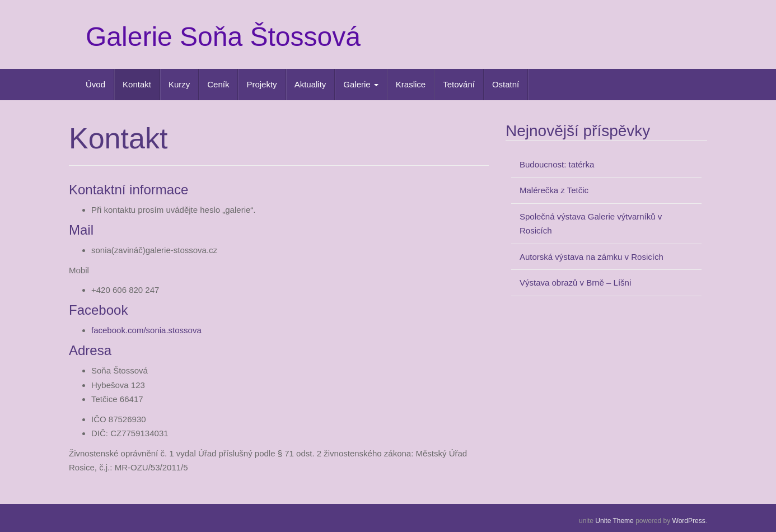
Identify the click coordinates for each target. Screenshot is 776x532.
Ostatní (506, 84)
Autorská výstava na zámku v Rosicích (592, 257)
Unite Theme (614, 521)
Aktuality (310, 84)
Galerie (361, 84)
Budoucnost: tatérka (557, 164)
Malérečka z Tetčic (554, 190)
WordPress (689, 521)
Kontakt (137, 84)
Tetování (459, 84)
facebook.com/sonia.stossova (146, 330)
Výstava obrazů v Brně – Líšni (575, 283)
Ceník (218, 84)
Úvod (95, 84)
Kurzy (179, 84)
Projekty (261, 84)
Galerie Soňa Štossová (223, 37)
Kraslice (411, 84)
